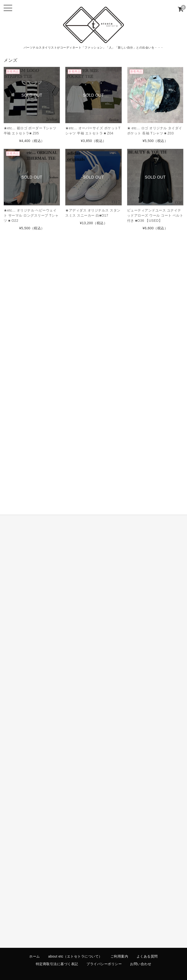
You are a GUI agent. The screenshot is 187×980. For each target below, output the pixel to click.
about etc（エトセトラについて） (75, 956)
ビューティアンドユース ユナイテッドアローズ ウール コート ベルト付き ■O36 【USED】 (155, 215)
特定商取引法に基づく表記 (57, 964)
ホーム (35, 956)
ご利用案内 (119, 956)
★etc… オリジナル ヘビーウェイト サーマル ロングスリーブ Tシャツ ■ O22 (31, 215)
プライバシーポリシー (104, 964)
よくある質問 (147, 956)
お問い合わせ (141, 964)
